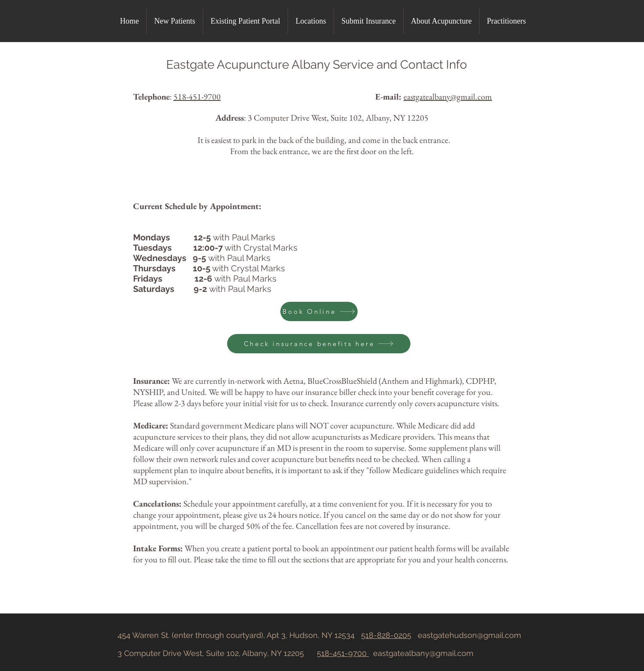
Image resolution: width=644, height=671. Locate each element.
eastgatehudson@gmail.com (469, 635)
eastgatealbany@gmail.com (423, 653)
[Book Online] (319, 311)
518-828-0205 (386, 635)
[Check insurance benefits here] (319, 344)
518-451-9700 (197, 97)
